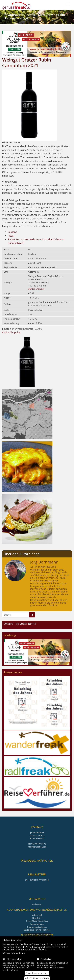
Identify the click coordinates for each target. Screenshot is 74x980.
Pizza (11, 236)
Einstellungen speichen (37, 975)
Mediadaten (37, 904)
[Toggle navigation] (68, 4)
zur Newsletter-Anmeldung (37, 880)
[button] (27, 361)
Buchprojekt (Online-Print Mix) (37, 930)
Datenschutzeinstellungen (37, 936)
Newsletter (37, 918)
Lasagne (13, 232)
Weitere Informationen (14, 955)
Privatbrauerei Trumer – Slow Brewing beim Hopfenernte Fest (34, 16)
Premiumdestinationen (37, 927)
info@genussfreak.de (37, 847)
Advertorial (37, 915)
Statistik (46, 961)
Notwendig (14, 961)
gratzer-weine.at (36, 289)
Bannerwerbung (37, 924)
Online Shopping (11, 332)
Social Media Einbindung (37, 921)
